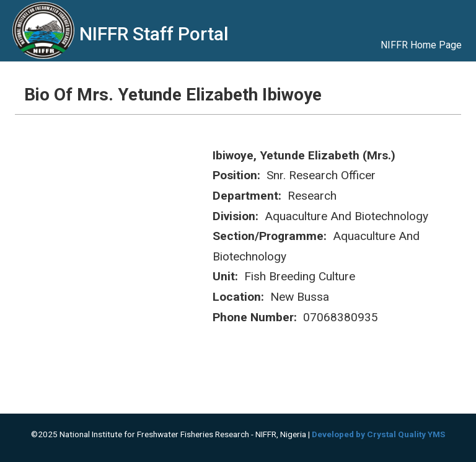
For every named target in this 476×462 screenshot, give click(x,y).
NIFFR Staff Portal (154, 34)
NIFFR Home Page (421, 45)
